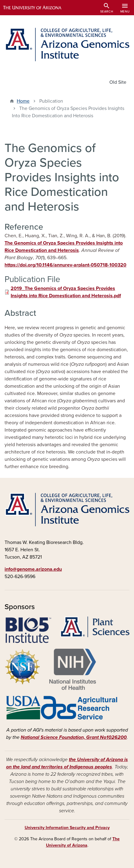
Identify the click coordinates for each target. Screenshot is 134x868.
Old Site (118, 82)
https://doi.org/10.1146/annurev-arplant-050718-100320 (65, 265)
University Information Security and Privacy (67, 828)
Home (23, 101)
